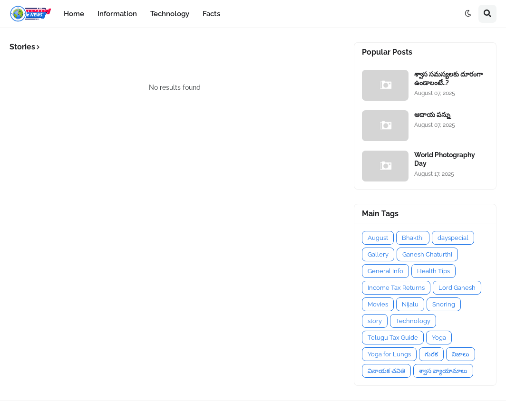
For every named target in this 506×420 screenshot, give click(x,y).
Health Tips (433, 271)
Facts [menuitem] (211, 14)
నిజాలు (461, 354)
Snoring (444, 304)
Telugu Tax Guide (393, 338)
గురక (431, 354)
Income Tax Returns (396, 288)
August (378, 238)
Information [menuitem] (117, 14)
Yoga (439, 338)
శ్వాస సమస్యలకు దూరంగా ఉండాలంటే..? (448, 78)
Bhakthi (413, 238)
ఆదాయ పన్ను (432, 115)
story (375, 321)
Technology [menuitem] (170, 14)
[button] (468, 14)
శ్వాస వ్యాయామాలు (443, 371)
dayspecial (453, 238)
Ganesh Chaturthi (427, 254)
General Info (385, 271)
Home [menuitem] (74, 14)
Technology (413, 321)
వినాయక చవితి (386, 371)
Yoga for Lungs (389, 354)
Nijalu (410, 304)
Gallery (378, 254)
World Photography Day (445, 159)
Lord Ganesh (457, 288)
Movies (378, 304)
